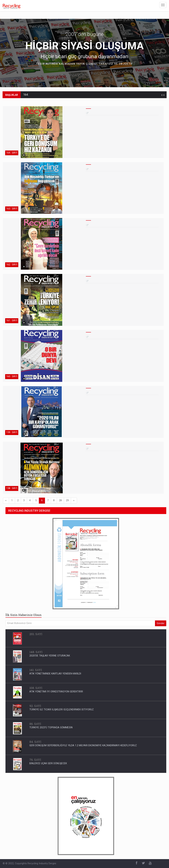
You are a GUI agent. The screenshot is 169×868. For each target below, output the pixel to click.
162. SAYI (12, 265)
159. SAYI (12, 432)
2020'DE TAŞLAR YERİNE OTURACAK (50, 656)
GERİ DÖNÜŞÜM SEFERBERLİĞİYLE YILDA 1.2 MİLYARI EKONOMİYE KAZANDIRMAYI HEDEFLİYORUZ (83, 745)
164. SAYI (12, 153)
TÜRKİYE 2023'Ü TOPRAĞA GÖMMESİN (51, 727)
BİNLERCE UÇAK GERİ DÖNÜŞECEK (48, 763)
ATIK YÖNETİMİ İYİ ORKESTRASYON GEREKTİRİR (56, 692)
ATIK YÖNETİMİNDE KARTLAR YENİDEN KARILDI (55, 674)
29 (67, 500)
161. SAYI (12, 321)
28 (60, 500)
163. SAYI (12, 209)
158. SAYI (12, 488)
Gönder (161, 623)
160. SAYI (12, 376)
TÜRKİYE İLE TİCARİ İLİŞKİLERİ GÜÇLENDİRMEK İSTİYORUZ (62, 709)
